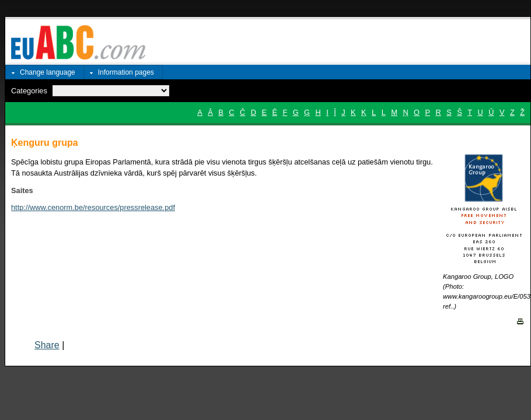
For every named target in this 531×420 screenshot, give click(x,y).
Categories (29, 91)
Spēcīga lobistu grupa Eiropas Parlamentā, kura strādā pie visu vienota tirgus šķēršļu (153, 162)
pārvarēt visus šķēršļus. (218, 173)
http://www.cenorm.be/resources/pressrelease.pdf (93, 207)
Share (47, 345)
